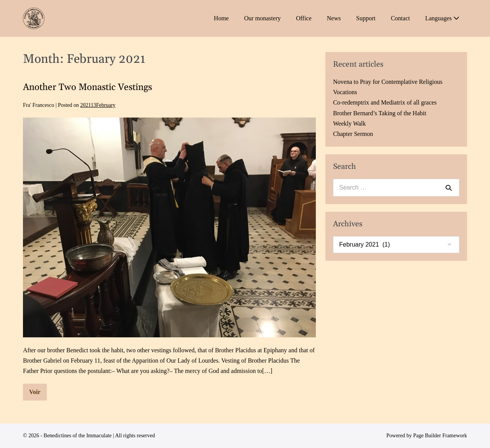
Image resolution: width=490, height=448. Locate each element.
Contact (400, 18)
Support (366, 18)
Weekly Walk (350, 123)
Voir (38, 395)
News (334, 18)
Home (221, 18)
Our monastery (263, 18)
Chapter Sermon (353, 134)
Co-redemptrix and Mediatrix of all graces (385, 102)
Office (304, 18)
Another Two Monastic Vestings (87, 87)
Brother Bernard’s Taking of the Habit (380, 113)
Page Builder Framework (440, 436)
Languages (442, 18)
